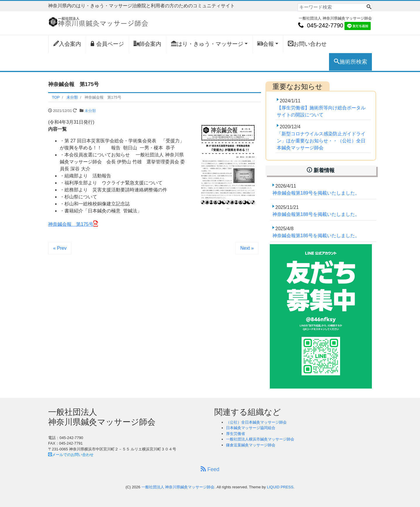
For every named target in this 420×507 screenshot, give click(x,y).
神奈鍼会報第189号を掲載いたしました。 (316, 193)
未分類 (90, 111)
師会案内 (147, 44)
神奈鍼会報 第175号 (71, 224)
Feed (210, 469)
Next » (247, 248)
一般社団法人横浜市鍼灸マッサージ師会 (260, 439)
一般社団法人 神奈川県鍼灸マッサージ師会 (178, 487)
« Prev (60, 248)
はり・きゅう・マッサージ (207, 44)
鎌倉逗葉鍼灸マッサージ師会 (251, 445)
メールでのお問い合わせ (71, 455)
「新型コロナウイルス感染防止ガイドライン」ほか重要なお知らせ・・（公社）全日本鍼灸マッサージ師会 (321, 141)
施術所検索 (351, 62)
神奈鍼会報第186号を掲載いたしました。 (316, 236)
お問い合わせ (307, 44)
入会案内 (67, 44)
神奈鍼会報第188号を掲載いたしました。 (316, 214)
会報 (266, 44)
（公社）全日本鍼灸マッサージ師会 (256, 422)
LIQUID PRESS (280, 487)
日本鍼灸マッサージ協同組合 (251, 428)
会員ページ (107, 44)
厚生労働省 (236, 434)
